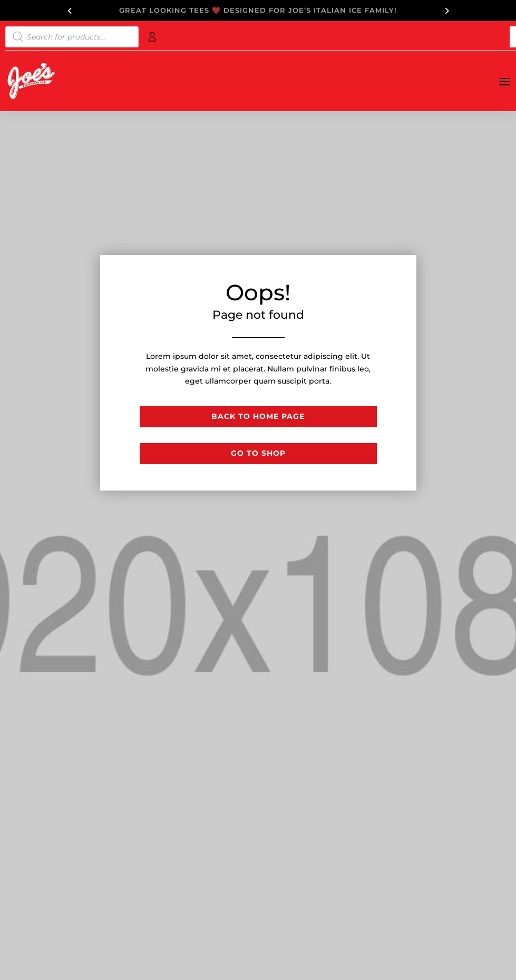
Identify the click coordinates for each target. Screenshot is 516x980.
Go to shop (258, 453)
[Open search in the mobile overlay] (72, 37)
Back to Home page (258, 416)
